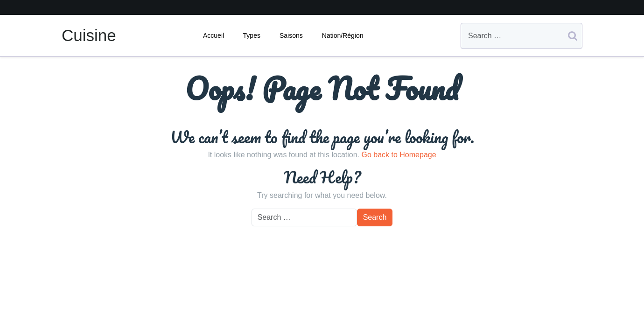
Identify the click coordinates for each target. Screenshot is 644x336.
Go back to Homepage (399, 155)
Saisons (291, 35)
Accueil (213, 35)
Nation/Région (343, 35)
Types (252, 35)
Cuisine (89, 35)
